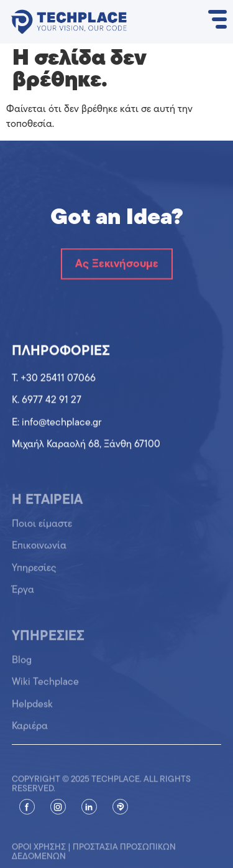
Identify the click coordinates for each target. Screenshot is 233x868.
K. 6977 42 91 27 (47, 401)
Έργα (23, 595)
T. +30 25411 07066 (54, 379)
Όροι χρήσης (39, 853)
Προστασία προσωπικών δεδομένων (94, 857)
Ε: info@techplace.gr (57, 423)
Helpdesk (32, 709)
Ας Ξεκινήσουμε (117, 264)
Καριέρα (30, 731)
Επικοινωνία (39, 551)
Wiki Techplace (45, 687)
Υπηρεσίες (34, 572)
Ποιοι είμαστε (42, 529)
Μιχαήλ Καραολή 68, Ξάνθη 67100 (86, 445)
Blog (22, 665)
